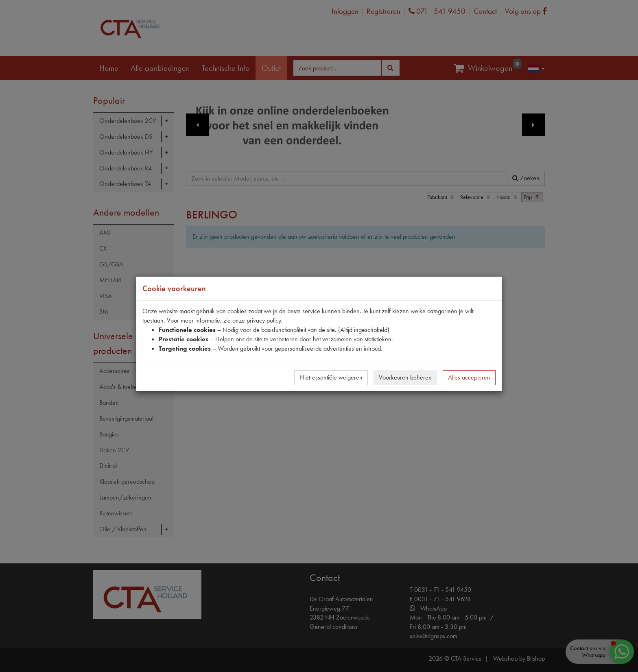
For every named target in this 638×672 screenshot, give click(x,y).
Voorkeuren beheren (405, 377)
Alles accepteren (469, 377)
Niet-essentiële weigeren (331, 377)
